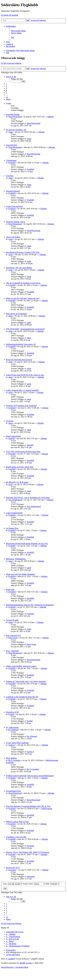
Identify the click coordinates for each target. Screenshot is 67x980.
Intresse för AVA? (13, 868)
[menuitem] (18, 31)
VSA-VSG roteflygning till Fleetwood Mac (23, 452)
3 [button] (6, 88)
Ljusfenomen (11, 160)
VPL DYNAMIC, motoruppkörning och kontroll (25, 329)
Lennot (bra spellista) (14, 206)
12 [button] (7, 97)
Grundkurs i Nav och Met (16, 837)
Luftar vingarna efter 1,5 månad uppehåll (22, 390)
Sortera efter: (34, 884)
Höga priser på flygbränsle (16, 314)
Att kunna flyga (12, 528)
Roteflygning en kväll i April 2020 (20, 467)
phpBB (11, 959)
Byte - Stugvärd (12, 651)
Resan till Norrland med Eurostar (19, 360)
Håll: (53, 884)
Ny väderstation (12, 727)
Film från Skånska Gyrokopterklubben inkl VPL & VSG (28, 806)
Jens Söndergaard (15, 500)
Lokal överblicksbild (14, 513)
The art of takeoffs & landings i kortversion (23, 283)
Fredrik (11, 714)
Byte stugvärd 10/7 (13, 635)
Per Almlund (13, 730)
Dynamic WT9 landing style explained (21, 406)
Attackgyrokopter (13, 191)
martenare (12, 870)
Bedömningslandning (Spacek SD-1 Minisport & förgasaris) (30, 605)
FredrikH (12, 163)
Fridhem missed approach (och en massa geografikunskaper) (30, 776)
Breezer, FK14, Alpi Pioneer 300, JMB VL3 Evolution (28, 852)
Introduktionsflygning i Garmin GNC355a (23, 252)
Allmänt (50, 117)
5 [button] (6, 93)
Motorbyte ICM (12, 712)
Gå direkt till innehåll (9, 15)
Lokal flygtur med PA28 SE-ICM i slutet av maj (25, 375)
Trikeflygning (47, 809)
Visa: (13, 884)
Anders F (12, 745)
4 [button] (6, 90)
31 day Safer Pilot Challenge (17, 743)
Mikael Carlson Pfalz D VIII (17, 822)
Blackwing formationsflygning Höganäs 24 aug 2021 (27, 544)
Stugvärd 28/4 (12, 145)
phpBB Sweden (26, 963)
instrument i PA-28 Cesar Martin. (19, 268)
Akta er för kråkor (13, 237)
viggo (11, 132)
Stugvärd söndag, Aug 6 (15, 222)
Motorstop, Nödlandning (16, 559)
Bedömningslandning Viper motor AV (21, 344)
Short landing (11, 758)
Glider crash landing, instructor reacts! (21, 666)
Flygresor (10, 421)
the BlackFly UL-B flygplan (17, 482)
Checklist (10, 176)
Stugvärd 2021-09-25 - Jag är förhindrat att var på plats (28, 498)
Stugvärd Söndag (13, 114)
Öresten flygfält (12, 620)
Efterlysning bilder (13, 436)
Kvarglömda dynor (13, 791)
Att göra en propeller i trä (16, 130)
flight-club (10, 589)
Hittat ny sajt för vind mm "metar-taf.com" (23, 298)
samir (11, 255)
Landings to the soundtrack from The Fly (22, 697)
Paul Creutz (13, 638)
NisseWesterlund (15, 117)
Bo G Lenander (14, 760)
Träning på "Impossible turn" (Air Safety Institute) (26, 681)
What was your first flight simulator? (21, 574)
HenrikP (12, 438)
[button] (11, 77)
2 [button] (6, 86)
